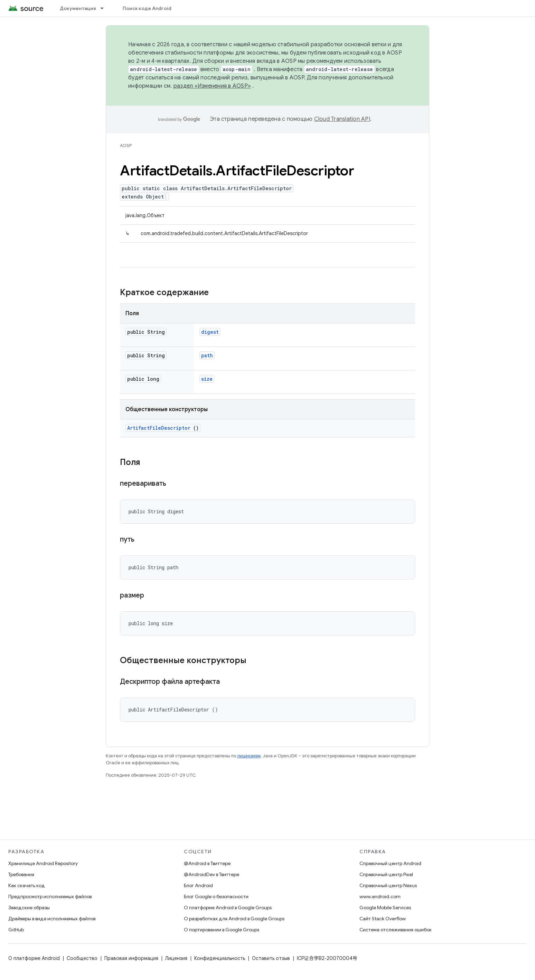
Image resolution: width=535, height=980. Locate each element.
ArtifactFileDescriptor (159, 428)
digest (210, 332)
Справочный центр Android (390, 863)
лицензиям (249, 756)
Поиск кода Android (147, 8)
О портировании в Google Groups (222, 930)
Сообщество (82, 958)
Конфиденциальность (220, 958)
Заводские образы (29, 908)
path (207, 355)
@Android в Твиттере (207, 863)
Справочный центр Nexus (388, 885)
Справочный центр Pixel (386, 874)
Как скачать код (27, 885)
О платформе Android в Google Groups (228, 908)
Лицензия (176, 958)
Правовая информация (131, 958)
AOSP (126, 145)
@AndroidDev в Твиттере (212, 874)
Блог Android (198, 885)
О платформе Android (34, 958)
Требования (21, 874)
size (207, 379)
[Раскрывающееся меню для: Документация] (105, 8)
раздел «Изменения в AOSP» (212, 86)
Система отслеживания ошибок (396, 930)
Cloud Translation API (342, 119)
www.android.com (380, 896)
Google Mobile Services (385, 908)
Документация (78, 8)
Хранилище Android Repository (43, 863)
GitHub (16, 930)
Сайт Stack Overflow (383, 919)
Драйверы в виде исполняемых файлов (52, 919)
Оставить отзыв (271, 958)
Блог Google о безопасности (216, 896)
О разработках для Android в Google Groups (234, 919)
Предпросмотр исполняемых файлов (50, 896)
